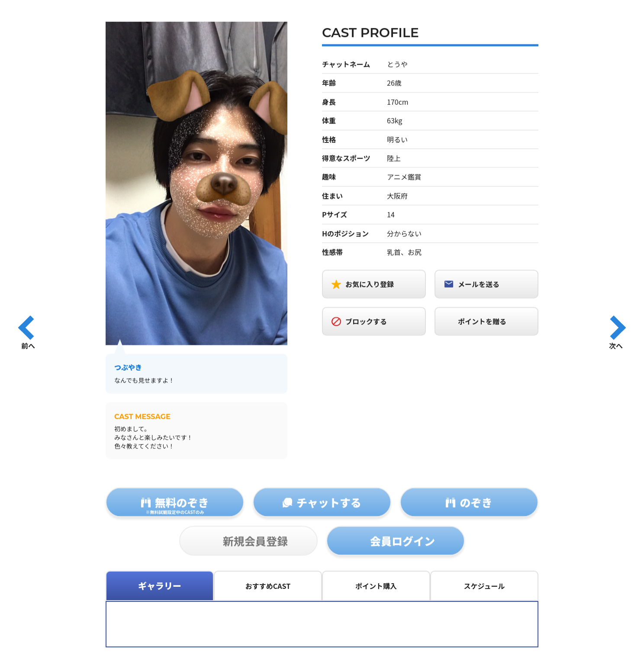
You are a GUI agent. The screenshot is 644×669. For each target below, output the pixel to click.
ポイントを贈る (482, 322)
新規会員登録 (255, 548)
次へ (616, 345)
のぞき (476, 510)
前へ (28, 345)
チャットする (329, 510)
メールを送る (479, 285)
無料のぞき (175, 512)
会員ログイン (402, 548)
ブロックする (366, 322)
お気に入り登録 (370, 285)
